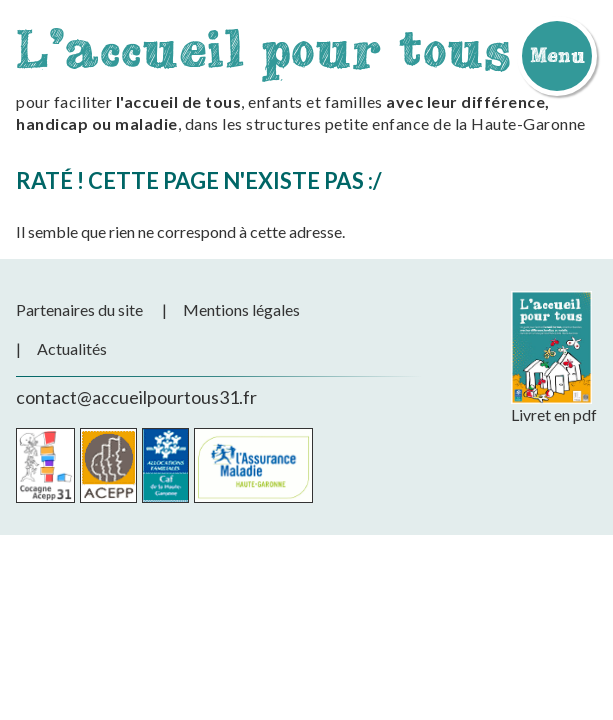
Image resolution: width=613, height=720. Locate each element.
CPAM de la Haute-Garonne (253, 465)
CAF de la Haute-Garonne (165, 465)
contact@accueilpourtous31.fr (136, 397)
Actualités (72, 348)
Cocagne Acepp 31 (45, 465)
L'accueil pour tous (263, 48)
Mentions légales (241, 309)
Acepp (108, 465)
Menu (557, 55)
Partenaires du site (79, 309)
